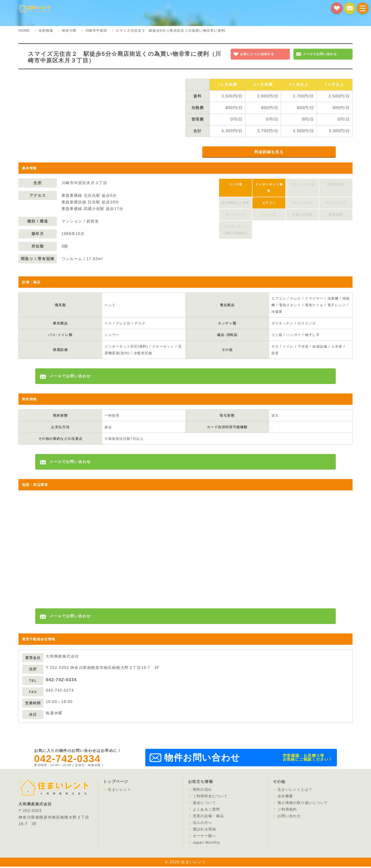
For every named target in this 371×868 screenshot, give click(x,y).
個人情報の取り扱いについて (305, 804)
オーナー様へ (205, 837)
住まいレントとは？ (296, 791)
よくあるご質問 (207, 811)
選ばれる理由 (205, 831)
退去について (205, 804)
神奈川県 (69, 31)
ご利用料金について (212, 797)
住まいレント (120, 791)
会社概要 (286, 797)
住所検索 (46, 31)
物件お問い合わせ (202, 759)
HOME (24, 31)
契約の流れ (203, 791)
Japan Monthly (208, 844)
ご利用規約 (288, 811)
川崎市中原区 (96, 31)
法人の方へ (203, 824)
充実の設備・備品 (210, 817)
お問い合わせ (290, 817)
